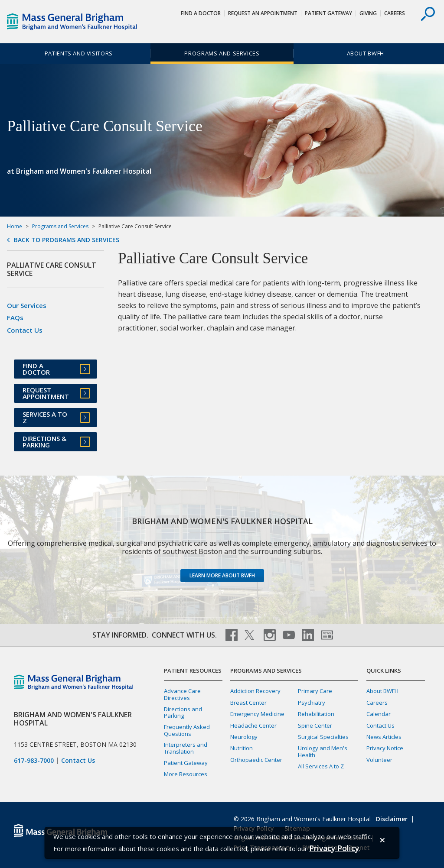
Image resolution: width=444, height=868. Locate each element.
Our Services (27, 305)
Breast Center (248, 703)
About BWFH (366, 53)
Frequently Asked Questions (187, 730)
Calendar (379, 714)
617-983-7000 (34, 761)
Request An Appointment (263, 13)
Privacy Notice (385, 748)
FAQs (15, 317)
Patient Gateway (328, 13)
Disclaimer (392, 819)
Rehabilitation (316, 714)
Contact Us (25, 330)
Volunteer (379, 760)
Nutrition (242, 748)
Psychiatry (312, 703)
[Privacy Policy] (334, 848)
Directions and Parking (183, 712)
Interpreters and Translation (186, 748)
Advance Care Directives (182, 694)
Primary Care (315, 691)
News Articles (384, 737)
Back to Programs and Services (67, 240)
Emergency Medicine (257, 714)
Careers (395, 13)
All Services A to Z (321, 766)
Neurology (244, 737)
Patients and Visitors (79, 53)
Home (15, 226)
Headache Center (253, 725)
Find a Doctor (201, 13)
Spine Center (315, 725)
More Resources (186, 774)
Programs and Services (222, 53)
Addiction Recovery (255, 691)
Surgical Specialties (323, 737)
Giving (368, 13)
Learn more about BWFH (222, 575)
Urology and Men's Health (323, 751)
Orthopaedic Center (256, 760)
